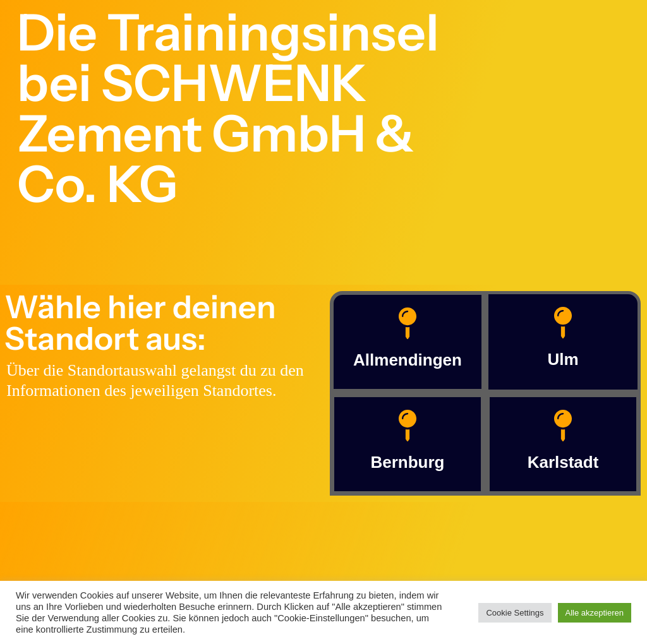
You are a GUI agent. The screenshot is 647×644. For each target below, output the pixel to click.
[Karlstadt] (563, 426)
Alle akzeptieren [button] (595, 613)
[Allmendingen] (408, 323)
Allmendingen (408, 360)
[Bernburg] (408, 426)
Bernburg (408, 462)
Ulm (563, 359)
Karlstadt (563, 462)
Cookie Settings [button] (515, 613)
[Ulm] (563, 323)
